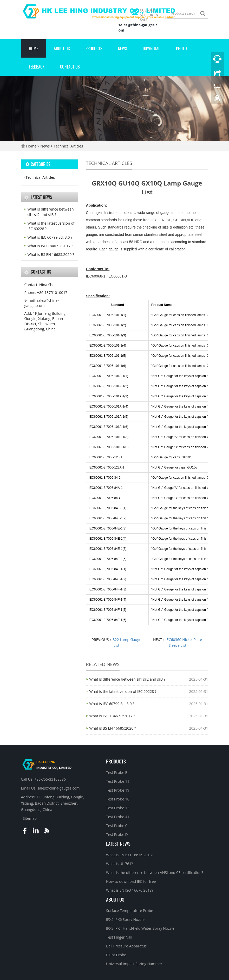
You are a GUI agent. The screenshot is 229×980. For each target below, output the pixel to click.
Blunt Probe (116, 955)
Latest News (118, 843)
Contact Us (70, 67)
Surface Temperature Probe (130, 911)
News (123, 48)
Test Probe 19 (118, 790)
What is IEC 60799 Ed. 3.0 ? (112, 704)
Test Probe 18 (118, 799)
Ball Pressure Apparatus (126, 946)
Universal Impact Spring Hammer (134, 964)
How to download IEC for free (131, 881)
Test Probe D (117, 834)
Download (152, 48)
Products (94, 48)
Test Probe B (117, 772)
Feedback (37, 67)
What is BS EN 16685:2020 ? (113, 728)
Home (34, 48)
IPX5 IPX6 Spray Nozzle (125, 919)
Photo (181, 48)
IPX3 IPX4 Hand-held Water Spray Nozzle (140, 928)
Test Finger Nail (119, 937)
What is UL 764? (119, 864)
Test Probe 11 (118, 781)
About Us (62, 48)
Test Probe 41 (118, 817)
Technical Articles (68, 146)
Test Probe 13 (118, 808)
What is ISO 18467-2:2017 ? (112, 716)
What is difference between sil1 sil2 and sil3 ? (127, 679)
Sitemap (30, 818)
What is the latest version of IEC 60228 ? (123, 691)
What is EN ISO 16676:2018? (130, 855)
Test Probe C (117, 826)
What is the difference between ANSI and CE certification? (155, 873)
